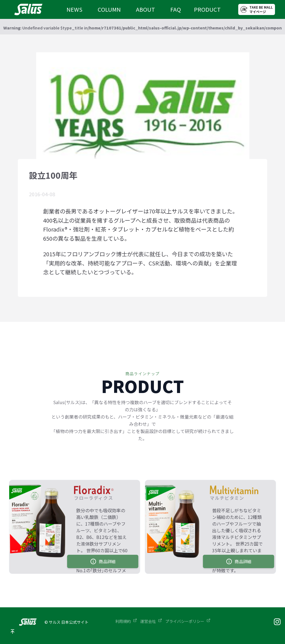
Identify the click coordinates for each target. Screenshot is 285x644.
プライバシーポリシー (188, 621)
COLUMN (109, 9)
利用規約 (126, 621)
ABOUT (145, 9)
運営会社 (151, 621)
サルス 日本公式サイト (69, 622)
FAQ (176, 9)
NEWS (74, 9)
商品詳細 (103, 561)
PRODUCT (207, 9)
